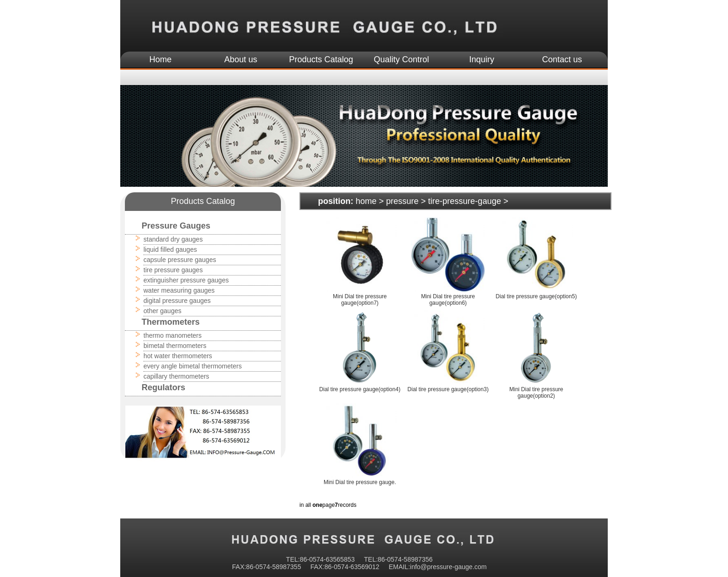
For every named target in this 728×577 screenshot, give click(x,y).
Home (160, 59)
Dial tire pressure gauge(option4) (360, 389)
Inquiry (481, 59)
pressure (403, 201)
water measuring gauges (179, 290)
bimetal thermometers (175, 346)
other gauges (162, 311)
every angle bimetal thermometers (193, 366)
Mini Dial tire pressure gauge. (360, 482)
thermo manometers (172, 335)
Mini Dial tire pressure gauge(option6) (448, 300)
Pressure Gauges (176, 226)
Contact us (562, 59)
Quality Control (401, 59)
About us (241, 59)
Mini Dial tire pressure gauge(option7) (360, 300)
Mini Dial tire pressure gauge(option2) (536, 393)
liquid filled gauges (170, 249)
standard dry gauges (173, 239)
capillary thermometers (176, 376)
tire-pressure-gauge (465, 201)
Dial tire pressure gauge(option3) (448, 389)
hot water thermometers (178, 356)
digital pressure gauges (177, 301)
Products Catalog (321, 59)
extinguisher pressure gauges (186, 280)
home (366, 201)
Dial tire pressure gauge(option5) (536, 296)
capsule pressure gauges (180, 260)
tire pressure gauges (173, 270)
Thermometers (171, 322)
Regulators (163, 387)
